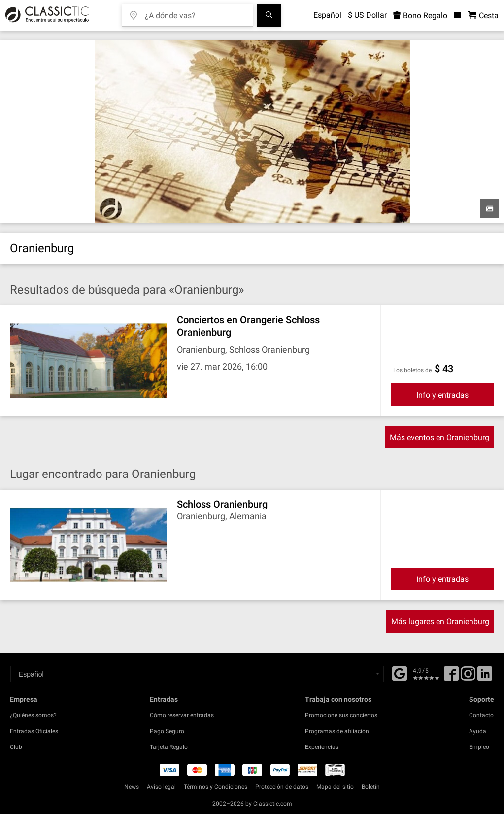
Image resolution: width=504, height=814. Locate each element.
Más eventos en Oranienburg (439, 437)
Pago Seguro (167, 731)
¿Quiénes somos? (33, 715)
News (132, 787)
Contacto (481, 715)
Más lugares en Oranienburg (440, 622)
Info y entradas (442, 395)
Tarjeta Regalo (169, 747)
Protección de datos (282, 787)
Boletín (371, 787)
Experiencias (322, 747)
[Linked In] (485, 677)
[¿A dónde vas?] (195, 12)
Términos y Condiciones (216, 787)
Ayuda (478, 731)
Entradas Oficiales (34, 731)
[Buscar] (269, 15)
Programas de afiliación (337, 731)
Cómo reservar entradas (182, 715)
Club (16, 747)
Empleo (479, 747)
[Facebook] (400, 673)
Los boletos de (412, 370)
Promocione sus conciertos (341, 715)
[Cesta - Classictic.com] (483, 16)
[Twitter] (468, 677)
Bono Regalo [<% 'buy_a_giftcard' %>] (420, 16)
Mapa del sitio (335, 787)
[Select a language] (197, 674)
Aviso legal (161, 787)
